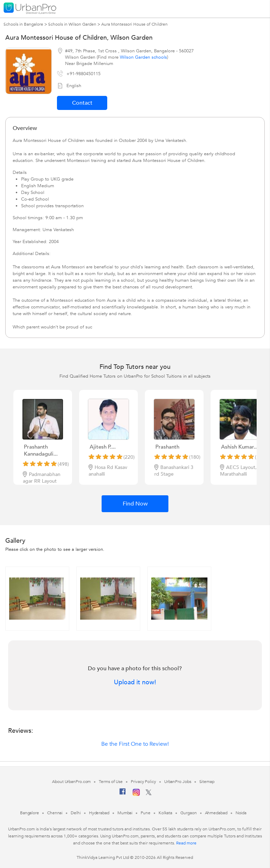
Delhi (76, 813)
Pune (146, 813)
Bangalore (30, 813)
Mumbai (125, 813)
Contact (82, 103)
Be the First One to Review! (135, 744)
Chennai (55, 813)
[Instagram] (136, 795)
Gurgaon (188, 813)
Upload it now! (135, 683)
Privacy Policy (143, 782)
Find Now (135, 504)
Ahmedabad (216, 813)
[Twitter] (149, 794)
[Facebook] (123, 794)
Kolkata (165, 813)
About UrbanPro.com (71, 782)
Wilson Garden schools (143, 57)
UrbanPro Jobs (178, 782)
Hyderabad (99, 813)
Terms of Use (111, 782)
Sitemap (207, 782)
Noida (241, 813)
